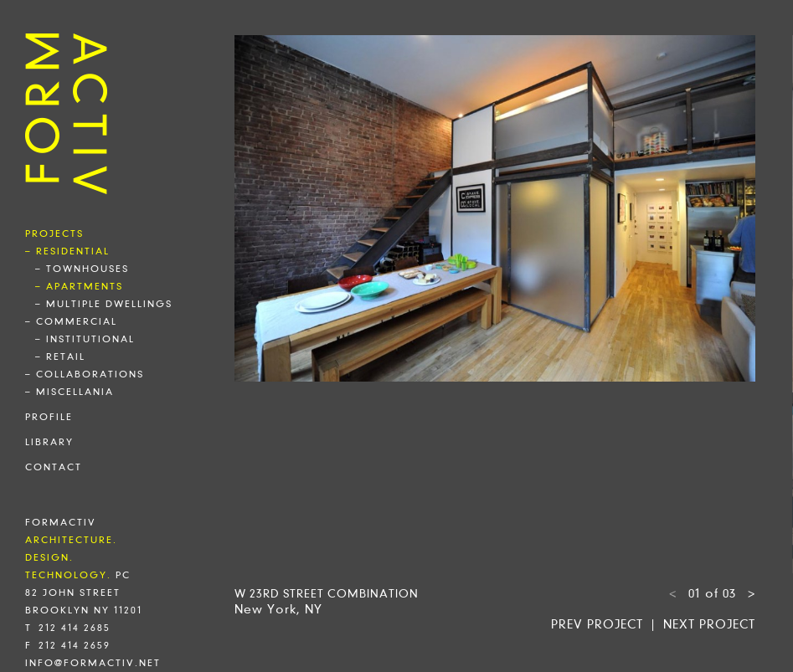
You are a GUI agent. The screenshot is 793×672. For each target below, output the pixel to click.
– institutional (85, 339)
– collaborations (85, 374)
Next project (709, 624)
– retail (60, 357)
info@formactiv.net (93, 663)
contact (54, 467)
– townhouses (82, 269)
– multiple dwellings (104, 304)
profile (49, 417)
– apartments (79, 286)
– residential (67, 251)
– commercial (71, 321)
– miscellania (70, 392)
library (49, 442)
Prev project (597, 624)
